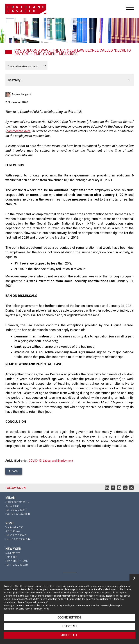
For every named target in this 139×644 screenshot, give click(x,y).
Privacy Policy (42, 609)
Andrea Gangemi (21, 94)
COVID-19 (35, 461)
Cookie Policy (24, 609)
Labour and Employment (58, 461)
